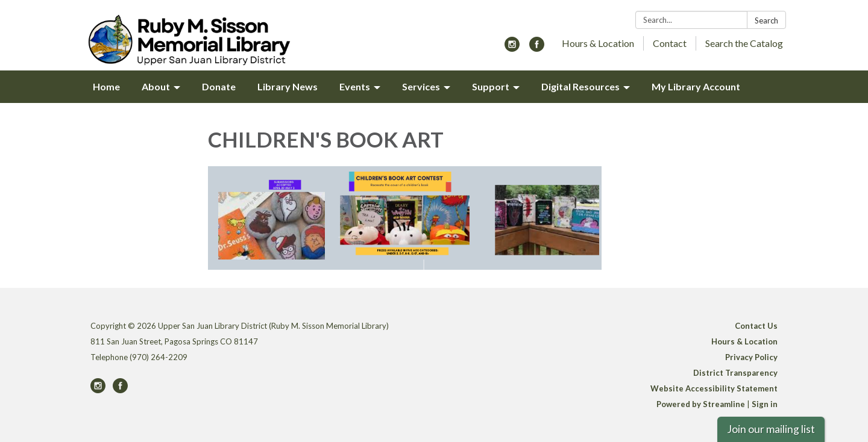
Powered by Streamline (701, 404)
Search (766, 20)
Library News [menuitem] (288, 86)
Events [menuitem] (355, 86)
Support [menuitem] (491, 86)
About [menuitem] (156, 86)
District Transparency (735, 373)
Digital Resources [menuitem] (580, 86)
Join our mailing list (771, 429)
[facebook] (537, 48)
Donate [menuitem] (219, 86)
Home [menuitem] (106, 86)
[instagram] (512, 48)
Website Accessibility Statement (714, 388)
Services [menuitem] (421, 86)
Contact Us (756, 326)
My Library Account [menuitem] (696, 86)
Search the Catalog (744, 43)
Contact (670, 43)
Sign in (765, 404)
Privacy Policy (751, 357)
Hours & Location (598, 43)
